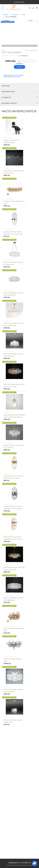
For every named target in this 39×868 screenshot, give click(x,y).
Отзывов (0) (20, 97)
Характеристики (20, 92)
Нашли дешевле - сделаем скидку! (13, 75)
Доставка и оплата (20, 103)
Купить (19, 67)
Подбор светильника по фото (12, 77)
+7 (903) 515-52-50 (19, 2)
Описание (20, 86)
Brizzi (3, 50)
